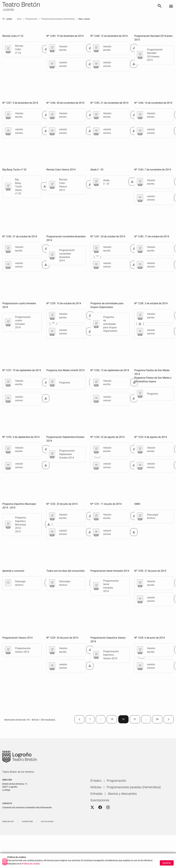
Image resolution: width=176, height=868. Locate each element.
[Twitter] (92, 807)
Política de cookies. (31, 864)
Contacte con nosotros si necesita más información (27, 807)
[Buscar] (160, 6)
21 (137, 720)
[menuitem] (96, 781)
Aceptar (167, 863)
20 (125, 720)
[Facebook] (100, 807)
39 (159, 720)
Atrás (7, 19)
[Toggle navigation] (171, 6)
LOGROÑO (8, 10)
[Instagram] (108, 807)
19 (114, 720)
